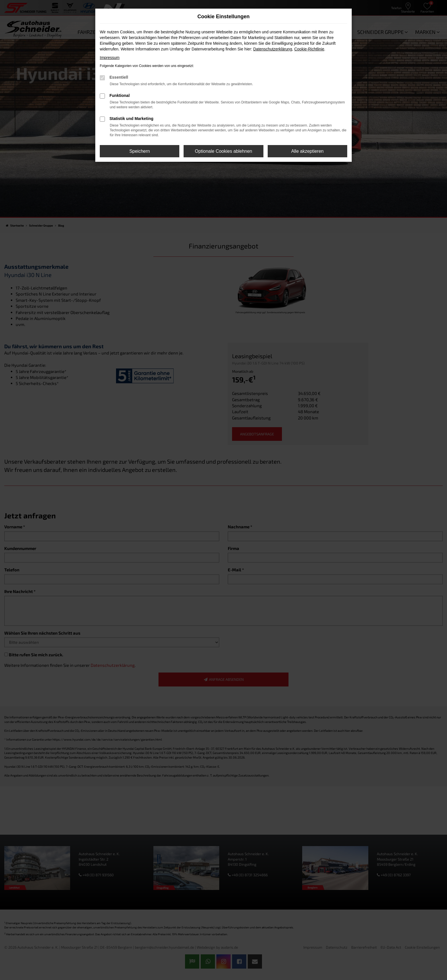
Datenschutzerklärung (273, 49)
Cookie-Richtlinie (309, 49)
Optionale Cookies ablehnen (223, 151)
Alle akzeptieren (307, 151)
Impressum (110, 58)
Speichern (140, 151)
